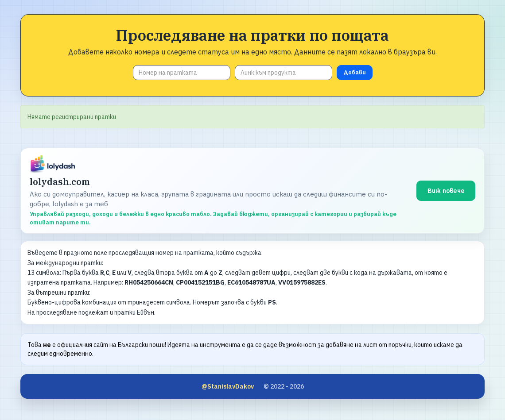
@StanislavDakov (228, 386)
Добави (355, 72)
